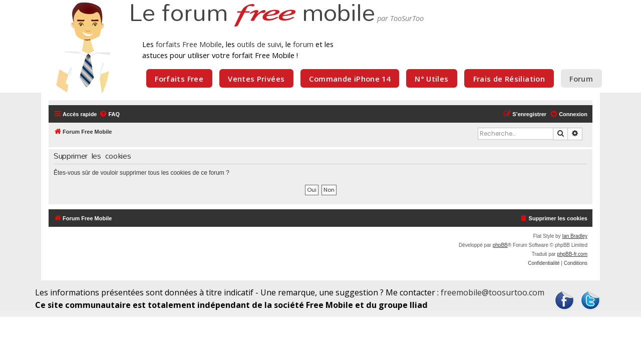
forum (303, 44)
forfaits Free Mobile (189, 44)
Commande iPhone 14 (350, 79)
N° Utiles (431, 79)
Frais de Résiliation (509, 79)
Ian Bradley (575, 236)
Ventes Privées (256, 79)
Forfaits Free (179, 79)
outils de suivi (259, 44)
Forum (581, 79)
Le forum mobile (252, 14)
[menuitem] (109, 114)
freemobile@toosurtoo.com (493, 292)
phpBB (500, 245)
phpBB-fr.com (572, 254)
